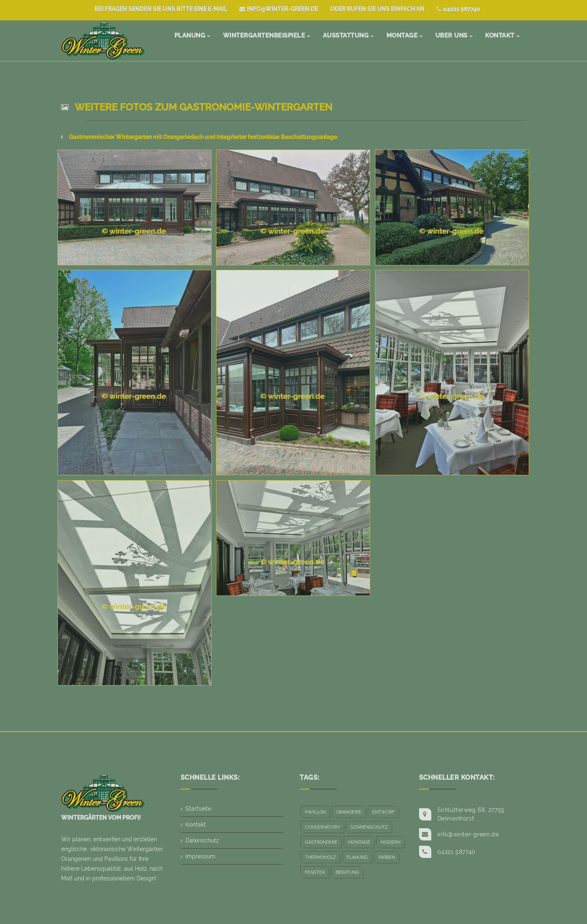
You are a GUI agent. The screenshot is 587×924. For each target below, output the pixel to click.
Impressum (200, 856)
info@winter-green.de (279, 9)
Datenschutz (202, 840)
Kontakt (196, 825)
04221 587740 (458, 9)
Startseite (198, 809)
